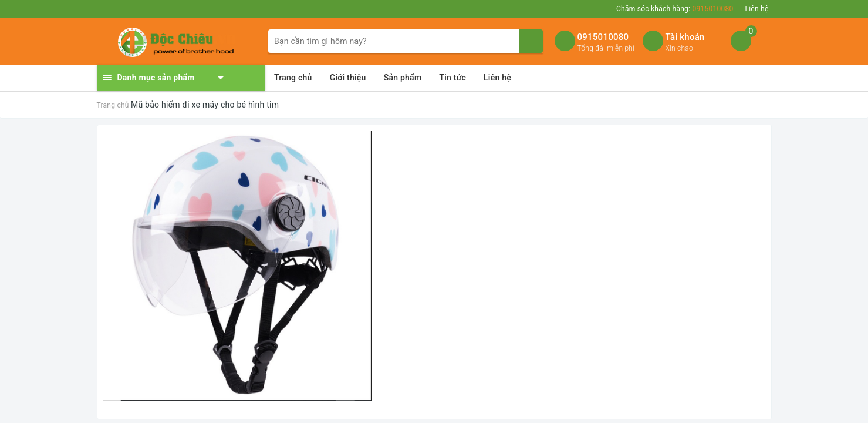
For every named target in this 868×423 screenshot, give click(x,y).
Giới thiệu (348, 78)
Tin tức (452, 78)
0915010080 (603, 37)
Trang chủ (293, 78)
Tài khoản (685, 37)
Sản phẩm (403, 78)
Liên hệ (756, 9)
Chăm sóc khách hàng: (675, 9)
